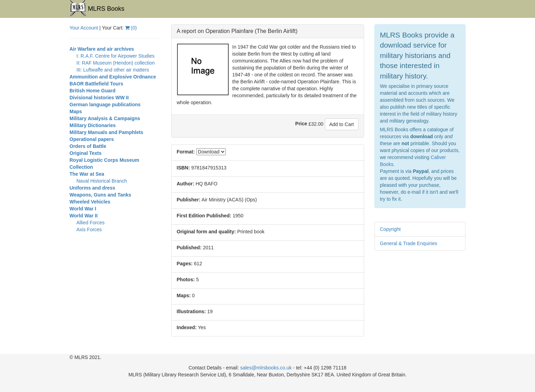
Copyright (390, 229)
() (131, 28)
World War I (83, 209)
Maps (76, 111)
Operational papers (92, 139)
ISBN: (183, 168)
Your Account (84, 28)
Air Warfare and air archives (102, 49)
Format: (186, 152)
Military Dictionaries (93, 125)
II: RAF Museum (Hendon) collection (116, 63)
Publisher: (189, 200)
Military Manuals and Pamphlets (106, 132)
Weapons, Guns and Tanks (100, 195)
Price (301, 124)
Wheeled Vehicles (90, 202)
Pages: (185, 264)
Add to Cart (342, 124)
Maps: (184, 295)
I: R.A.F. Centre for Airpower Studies (116, 56)
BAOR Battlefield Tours (96, 84)
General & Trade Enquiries (409, 243)
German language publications (105, 105)
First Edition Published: (204, 216)
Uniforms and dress (92, 188)
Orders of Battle (88, 146)
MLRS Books (97, 8)
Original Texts (85, 153)
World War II (84, 216)
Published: (189, 248)
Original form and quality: (206, 232)
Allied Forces (90, 223)
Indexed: (187, 327)
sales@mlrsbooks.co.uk (266, 368)
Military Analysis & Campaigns (105, 118)
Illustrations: (191, 311)
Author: (186, 184)
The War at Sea (87, 174)
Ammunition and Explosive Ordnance (113, 77)
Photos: (186, 280)
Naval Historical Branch (102, 181)
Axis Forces (89, 230)
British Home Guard (92, 91)
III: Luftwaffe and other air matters (113, 70)
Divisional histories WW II (99, 98)
